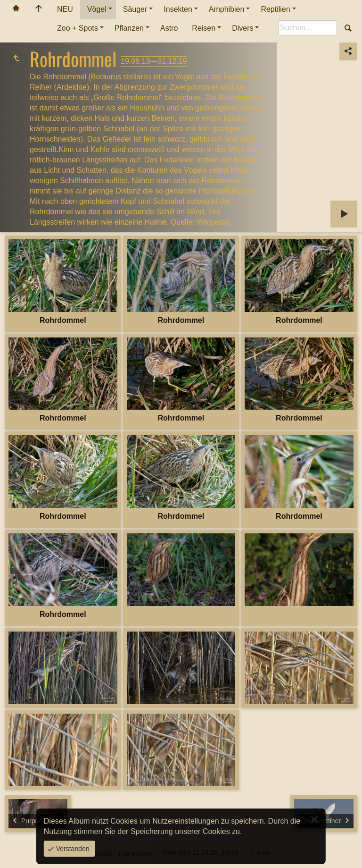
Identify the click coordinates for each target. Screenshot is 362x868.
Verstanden (72, 849)
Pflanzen (129, 28)
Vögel (97, 9)
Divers (243, 28)
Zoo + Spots (78, 28)
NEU (65, 9)
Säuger (135, 9)
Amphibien (227, 9)
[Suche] (308, 28)
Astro (169, 28)
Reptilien (275, 9)
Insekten (178, 9)
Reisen (204, 28)
